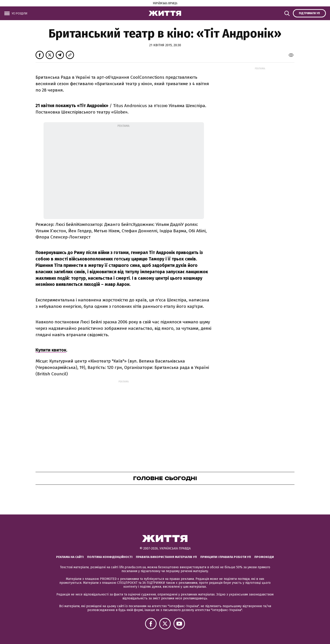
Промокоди (264, 557)
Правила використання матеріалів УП (166, 557)
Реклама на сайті (70, 557)
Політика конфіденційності (110, 557)
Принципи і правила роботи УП (226, 557)
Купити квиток (51, 350)
